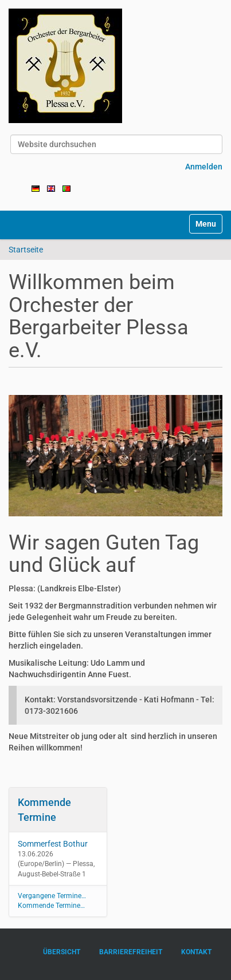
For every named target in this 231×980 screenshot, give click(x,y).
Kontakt (196, 952)
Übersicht (62, 952)
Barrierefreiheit (131, 952)
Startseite (26, 250)
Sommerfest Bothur (53, 844)
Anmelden (204, 167)
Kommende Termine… (51, 906)
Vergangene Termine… (52, 896)
